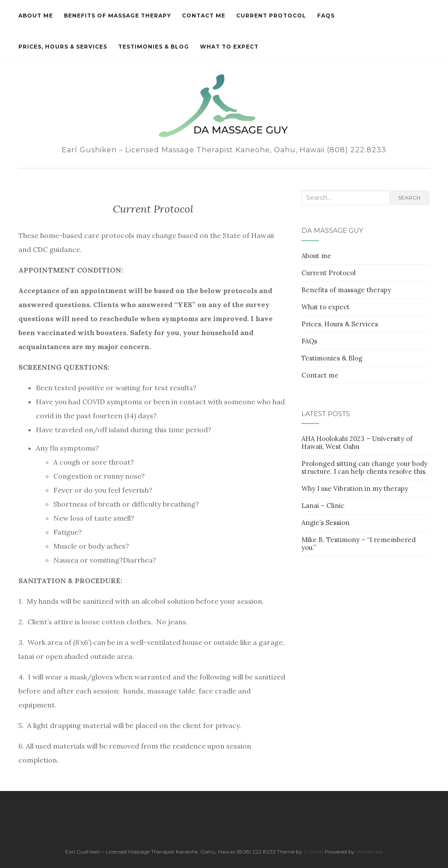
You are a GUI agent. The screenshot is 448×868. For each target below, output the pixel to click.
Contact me (204, 16)
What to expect (229, 47)
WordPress (369, 852)
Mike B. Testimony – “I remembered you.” (359, 544)
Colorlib (313, 852)
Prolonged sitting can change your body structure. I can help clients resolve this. (364, 467)
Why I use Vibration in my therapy (355, 488)
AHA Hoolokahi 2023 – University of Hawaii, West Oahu (357, 443)
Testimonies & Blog (154, 47)
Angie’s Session (325, 523)
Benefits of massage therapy (117, 16)
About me (36, 16)
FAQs (326, 16)
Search (409, 198)
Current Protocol (271, 16)
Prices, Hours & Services (63, 47)
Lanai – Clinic (323, 506)
